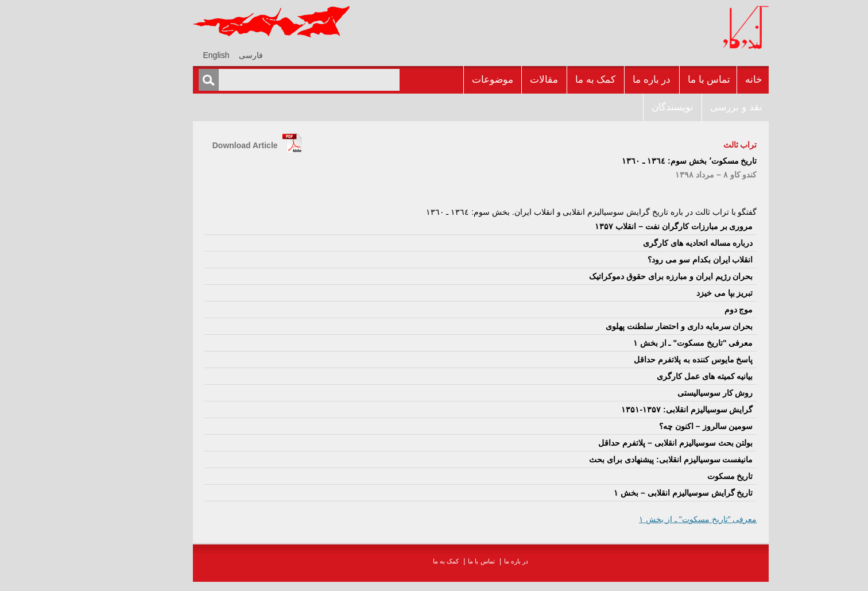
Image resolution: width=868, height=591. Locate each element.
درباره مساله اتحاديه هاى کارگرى (652, 243)
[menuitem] (204, 55)
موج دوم (692, 310)
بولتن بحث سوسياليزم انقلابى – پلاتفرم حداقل (629, 443)
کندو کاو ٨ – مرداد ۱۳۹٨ (669, 175)
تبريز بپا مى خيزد (678, 293)
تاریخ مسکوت (684, 476)
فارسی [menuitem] (204, 55)
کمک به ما (549, 80)
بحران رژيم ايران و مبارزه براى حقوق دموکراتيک (624, 276)
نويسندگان (626, 107)
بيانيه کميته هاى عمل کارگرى (658, 376)
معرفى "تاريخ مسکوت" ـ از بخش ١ (647, 343)
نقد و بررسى (689, 107)
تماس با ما (662, 80)
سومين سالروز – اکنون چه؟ (659, 426)
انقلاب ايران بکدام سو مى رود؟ (654, 260)
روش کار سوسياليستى (669, 393)
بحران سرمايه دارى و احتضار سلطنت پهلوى (633, 326)
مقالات (497, 80)
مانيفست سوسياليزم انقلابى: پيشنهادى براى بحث (624, 459)
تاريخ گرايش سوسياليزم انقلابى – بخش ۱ (637, 493)
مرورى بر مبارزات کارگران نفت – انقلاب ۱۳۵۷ (627, 226)
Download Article (199, 145)
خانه (707, 80)
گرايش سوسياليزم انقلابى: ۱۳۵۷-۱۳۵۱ (640, 410)
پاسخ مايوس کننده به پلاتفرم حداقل (647, 360)
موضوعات (446, 80)
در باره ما (605, 80)
